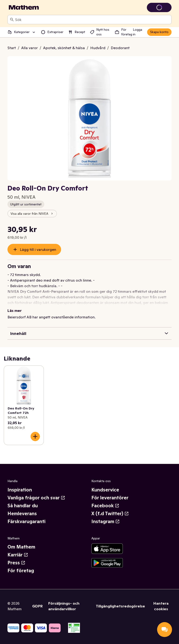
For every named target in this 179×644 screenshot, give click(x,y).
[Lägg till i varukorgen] (35, 436)
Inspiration (20, 490)
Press (16, 563)
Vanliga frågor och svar (36, 498)
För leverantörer (110, 498)
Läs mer (15, 310)
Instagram (106, 521)
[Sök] (12, 20)
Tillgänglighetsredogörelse (120, 606)
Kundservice (105, 490)
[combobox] (92, 20)
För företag (21, 571)
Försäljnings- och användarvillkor (64, 606)
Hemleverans (22, 514)
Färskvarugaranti (26, 521)
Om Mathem (21, 547)
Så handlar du (23, 506)
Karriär (18, 555)
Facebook (105, 506)
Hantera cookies (161, 606)
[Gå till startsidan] (24, 7)
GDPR (37, 606)
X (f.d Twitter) (110, 514)
